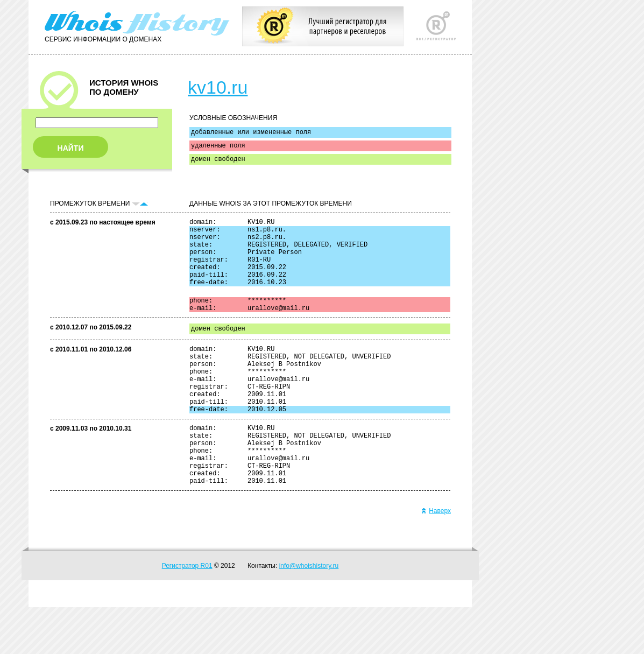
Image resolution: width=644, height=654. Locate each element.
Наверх (436, 558)
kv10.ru (218, 87)
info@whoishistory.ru (309, 613)
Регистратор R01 (187, 613)
